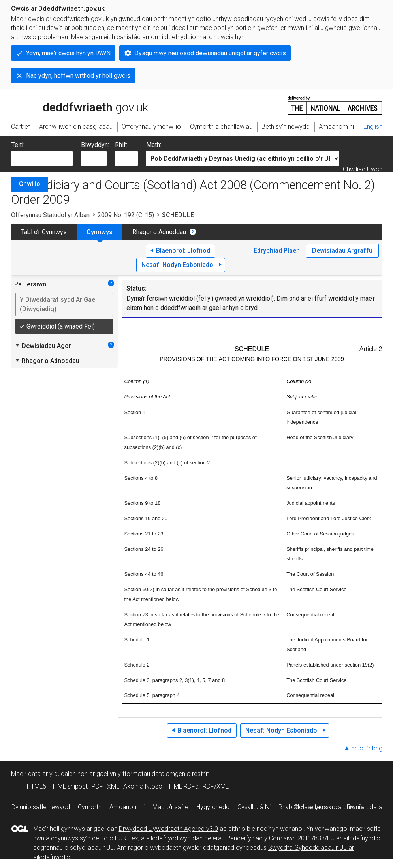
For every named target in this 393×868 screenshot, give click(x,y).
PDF (97, 786)
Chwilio (30, 184)
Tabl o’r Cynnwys (44, 232)
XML (113, 786)
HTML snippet (69, 786)
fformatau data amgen (154, 774)
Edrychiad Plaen (277, 251)
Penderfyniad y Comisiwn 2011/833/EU (280, 838)
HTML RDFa (182, 786)
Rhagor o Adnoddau (159, 232)
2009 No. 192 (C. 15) (126, 215)
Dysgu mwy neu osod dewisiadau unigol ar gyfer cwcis (210, 53)
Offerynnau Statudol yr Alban (50, 215)
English (373, 127)
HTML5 (37, 786)
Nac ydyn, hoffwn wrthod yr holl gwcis (78, 76)
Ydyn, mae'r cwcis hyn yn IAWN (68, 53)
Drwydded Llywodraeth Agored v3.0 (168, 829)
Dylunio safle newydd (41, 807)
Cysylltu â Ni (254, 807)
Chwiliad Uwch (363, 169)
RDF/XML (216, 786)
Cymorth (90, 807)
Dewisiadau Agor (43, 346)
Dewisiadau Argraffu (342, 251)
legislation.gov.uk (73, 105)
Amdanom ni (127, 807)
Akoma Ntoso (143, 786)
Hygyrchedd (213, 807)
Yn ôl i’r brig (367, 748)
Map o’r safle (170, 807)
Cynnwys (100, 232)
